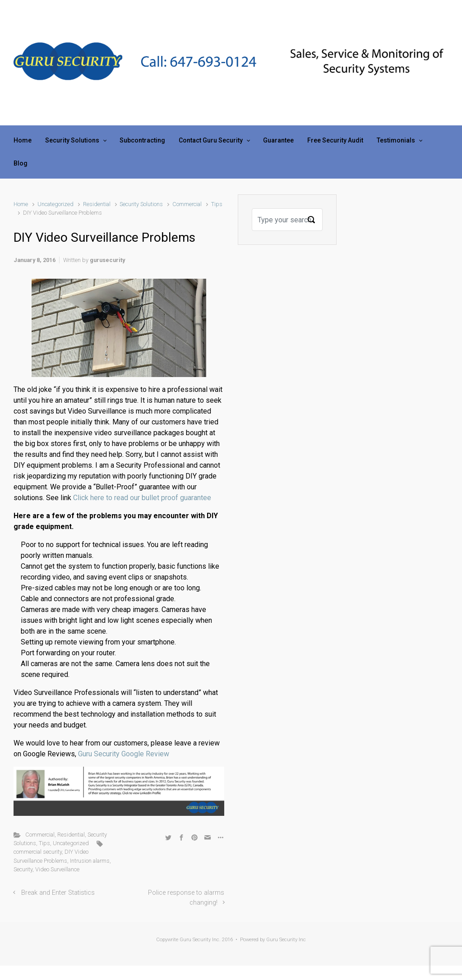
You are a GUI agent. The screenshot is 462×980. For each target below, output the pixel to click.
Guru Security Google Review (124, 754)
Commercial (187, 204)
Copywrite (167, 940)
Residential (97, 204)
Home (21, 204)
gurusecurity (107, 260)
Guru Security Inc (286, 940)
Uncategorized (55, 204)
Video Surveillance (57, 869)
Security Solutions (141, 204)
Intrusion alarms (90, 861)
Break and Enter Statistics (58, 893)
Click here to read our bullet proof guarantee (142, 498)
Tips (217, 204)
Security (23, 869)
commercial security (38, 852)
